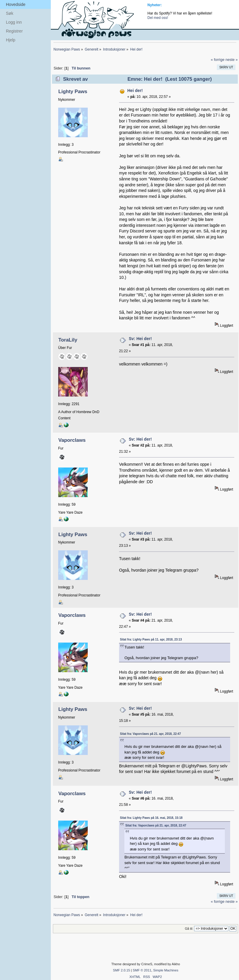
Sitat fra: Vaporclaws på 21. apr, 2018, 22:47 (150, 734)
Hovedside (16, 4)
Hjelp (11, 40)
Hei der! (135, 90)
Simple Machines (166, 970)
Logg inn (14, 22)
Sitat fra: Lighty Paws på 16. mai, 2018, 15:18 (151, 818)
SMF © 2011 (142, 970)
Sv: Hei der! (140, 339)
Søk (10, 13)
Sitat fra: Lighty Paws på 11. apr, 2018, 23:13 (151, 639)
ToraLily (68, 340)
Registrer (14, 31)
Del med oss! (158, 18)
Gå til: (189, 929)
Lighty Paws (73, 92)
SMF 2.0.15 (121, 970)
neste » (231, 60)
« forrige (217, 60)
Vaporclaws (72, 440)
